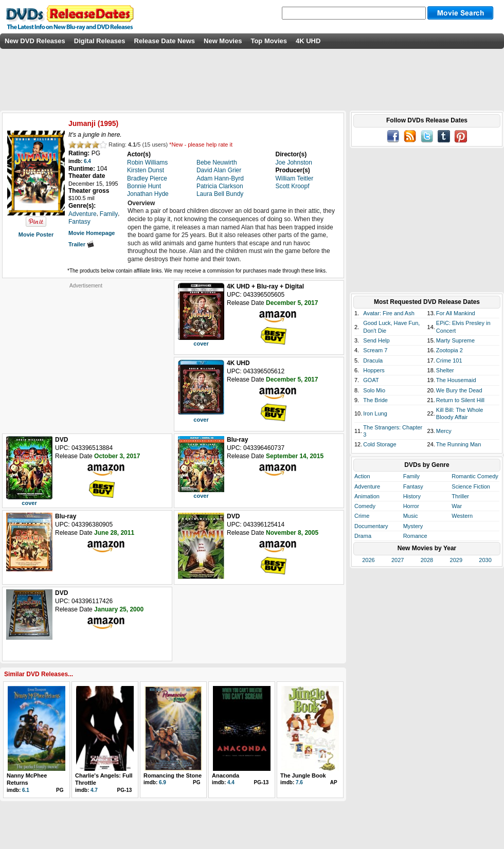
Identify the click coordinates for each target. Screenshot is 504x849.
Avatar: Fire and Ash (389, 313)
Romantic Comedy (475, 476)
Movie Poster (36, 234)
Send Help (376, 340)
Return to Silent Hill (460, 400)
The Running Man (458, 444)
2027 (398, 560)
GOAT (371, 380)
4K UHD (308, 41)
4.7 (94, 790)
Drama (363, 536)
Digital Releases (100, 41)
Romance (415, 536)
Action (362, 476)
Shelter (445, 370)
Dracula (373, 360)
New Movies (223, 41)
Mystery (413, 526)
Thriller (460, 496)
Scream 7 (375, 350)
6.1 (26, 790)
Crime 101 (449, 360)
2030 (485, 560)
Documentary (371, 526)
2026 (368, 560)
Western (462, 516)
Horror (411, 506)
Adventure (367, 486)
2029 (456, 560)
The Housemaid (456, 380)
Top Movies (269, 41)
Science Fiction (471, 486)
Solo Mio (374, 390)
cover (201, 344)
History (412, 496)
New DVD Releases (35, 41)
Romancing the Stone (173, 775)
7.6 (299, 782)
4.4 (231, 782)
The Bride (375, 400)
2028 (427, 560)
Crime (362, 516)
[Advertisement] (86, 353)
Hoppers (374, 370)
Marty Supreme (455, 340)
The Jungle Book (303, 775)
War (457, 506)
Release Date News (165, 41)
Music (411, 516)
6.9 (163, 782)
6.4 (87, 161)
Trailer (81, 244)
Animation (367, 496)
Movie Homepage (92, 233)
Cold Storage (380, 444)
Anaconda (226, 775)
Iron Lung (375, 413)
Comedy (365, 506)
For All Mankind (456, 313)
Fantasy (413, 486)
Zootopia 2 (449, 350)
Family (411, 476)
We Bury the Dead (459, 390)
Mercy (444, 431)
